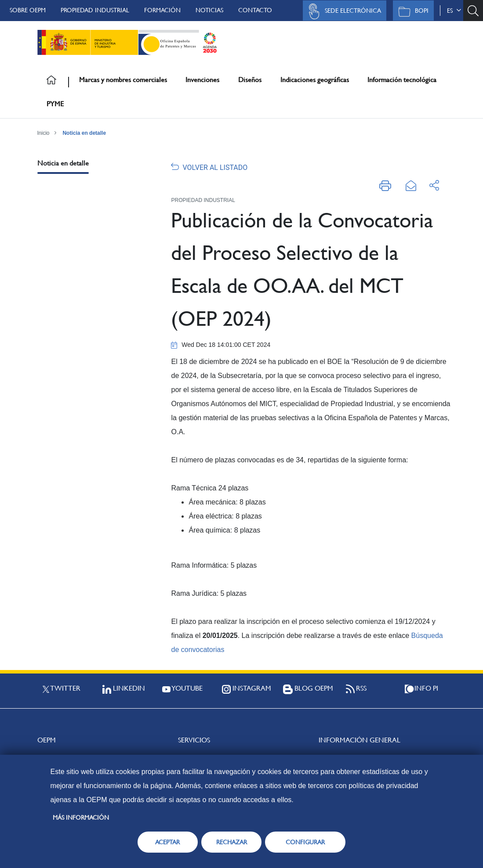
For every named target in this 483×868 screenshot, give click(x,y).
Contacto (255, 10)
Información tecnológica (402, 80)
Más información (81, 818)
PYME (55, 104)
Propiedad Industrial (95, 10)
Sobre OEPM (28, 10)
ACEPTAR (167, 842)
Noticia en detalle (84, 133)
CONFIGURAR (305, 842)
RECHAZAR (232, 842)
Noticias (209, 10)
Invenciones (202, 80)
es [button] (454, 11)
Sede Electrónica (342, 11)
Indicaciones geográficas (315, 80)
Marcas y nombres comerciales (123, 80)
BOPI (411, 11)
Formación (162, 10)
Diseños (250, 80)
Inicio (44, 133)
